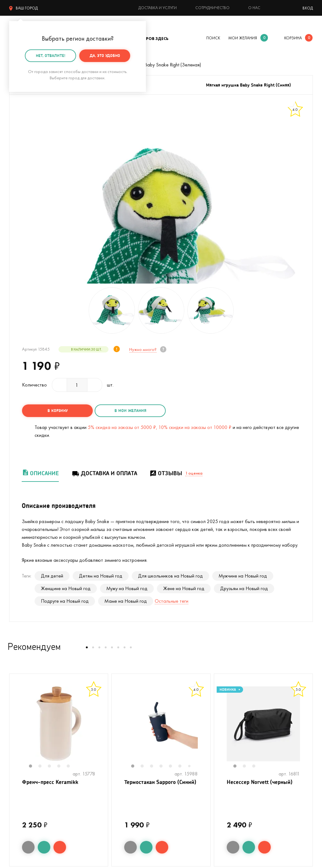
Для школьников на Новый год (170, 575)
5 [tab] (71, 766)
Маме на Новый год (126, 600)
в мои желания (123, 411)
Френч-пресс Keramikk (52, 782)
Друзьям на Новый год (244, 588)
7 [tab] (192, 766)
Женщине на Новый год (66, 588)
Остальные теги (172, 600)
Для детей (52, 575)
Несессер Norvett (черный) (261, 782)
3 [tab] (53, 766)
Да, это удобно (105, 56)
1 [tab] (34, 766)
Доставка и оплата (104, 473)
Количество (34, 385)
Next (102, 727)
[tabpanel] (59, 723)
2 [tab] (43, 766)
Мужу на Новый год (127, 588)
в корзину (55, 411)
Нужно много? (142, 349)
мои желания (243, 38)
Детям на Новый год (101, 575)
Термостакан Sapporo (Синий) (152, 786)
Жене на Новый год (184, 588)
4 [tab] (62, 766)
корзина (293, 38)
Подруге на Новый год (65, 600)
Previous (16, 727)
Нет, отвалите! (51, 56)
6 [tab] (183, 766)
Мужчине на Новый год (243, 575)
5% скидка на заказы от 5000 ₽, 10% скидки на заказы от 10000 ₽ (160, 427)
